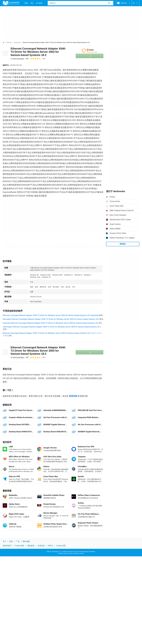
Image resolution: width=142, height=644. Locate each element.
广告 (18, 541)
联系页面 (73, 396)
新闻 (26, 3)
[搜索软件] (109, 3)
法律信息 (41, 546)
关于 (4, 541)
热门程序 (39, 3)
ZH (136, 3)
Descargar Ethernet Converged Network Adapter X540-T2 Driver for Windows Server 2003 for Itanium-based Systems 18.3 (51, 319)
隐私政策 (31, 546)
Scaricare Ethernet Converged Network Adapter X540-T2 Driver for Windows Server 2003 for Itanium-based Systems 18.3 (51, 323)
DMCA (50, 546)
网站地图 (26, 541)
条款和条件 (7, 546)
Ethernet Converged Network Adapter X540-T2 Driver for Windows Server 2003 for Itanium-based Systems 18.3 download (51, 315)
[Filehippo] (11, 3)
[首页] (4, 43)
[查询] (80, 3)
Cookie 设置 (61, 546)
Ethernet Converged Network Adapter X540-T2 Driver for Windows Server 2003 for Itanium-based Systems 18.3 (38, 52)
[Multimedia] (17, 43)
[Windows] (9, 43)
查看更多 (123, 244)
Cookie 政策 (19, 546)
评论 (32, 3)
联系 (11, 541)
